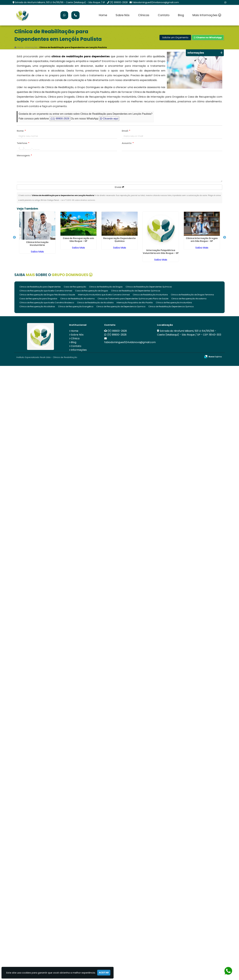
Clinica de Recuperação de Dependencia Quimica (121, 306)
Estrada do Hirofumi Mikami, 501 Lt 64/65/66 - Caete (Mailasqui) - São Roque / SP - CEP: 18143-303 (189, 333)
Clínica (75, 338)
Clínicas (144, 15)
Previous (14, 237)
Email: (126, 131)
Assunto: (128, 143)
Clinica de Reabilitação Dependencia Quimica (171, 306)
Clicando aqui (109, 119)
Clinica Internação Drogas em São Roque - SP (202, 240)
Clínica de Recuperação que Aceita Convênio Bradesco (47, 303)
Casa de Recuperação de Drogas (92, 291)
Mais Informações (207, 15)
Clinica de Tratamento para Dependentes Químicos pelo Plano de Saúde (133, 299)
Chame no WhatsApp (208, 37)
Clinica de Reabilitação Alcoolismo (77, 299)
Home (103, 15)
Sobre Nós (123, 15)
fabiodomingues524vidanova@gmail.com (156, 2)
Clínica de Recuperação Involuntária (174, 303)
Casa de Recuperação (75, 287)
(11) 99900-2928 (119, 2)
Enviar (119, 187)
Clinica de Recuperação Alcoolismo (189, 299)
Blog (181, 15)
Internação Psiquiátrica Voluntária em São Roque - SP (161, 252)
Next (225, 237)
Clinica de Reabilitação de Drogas (106, 287)
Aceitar (104, 973)
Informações (79, 350)
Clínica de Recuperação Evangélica (76, 306)
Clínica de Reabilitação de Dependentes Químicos (136, 291)
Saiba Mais (37, 252)
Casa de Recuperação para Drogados (38, 299)
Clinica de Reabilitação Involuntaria (150, 295)
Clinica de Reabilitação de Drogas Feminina (192, 295)
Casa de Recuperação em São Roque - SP (78, 240)
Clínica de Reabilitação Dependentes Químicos (149, 287)
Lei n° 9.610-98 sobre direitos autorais (78, 200)
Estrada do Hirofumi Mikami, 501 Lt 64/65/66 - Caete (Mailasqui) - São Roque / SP (60, 2)
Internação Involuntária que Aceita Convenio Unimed (104, 295)
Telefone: (23, 143)
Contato (164, 15)
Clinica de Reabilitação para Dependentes (40, 287)
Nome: (21, 131)
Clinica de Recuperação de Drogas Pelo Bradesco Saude (47, 295)
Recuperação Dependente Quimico (119, 240)
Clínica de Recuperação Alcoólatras (37, 306)
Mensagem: (24, 156)
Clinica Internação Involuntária (37, 244)
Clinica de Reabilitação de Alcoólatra (95, 303)
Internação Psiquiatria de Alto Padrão (135, 303)
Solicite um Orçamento (175, 37)
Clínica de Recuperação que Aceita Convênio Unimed (46, 291)
